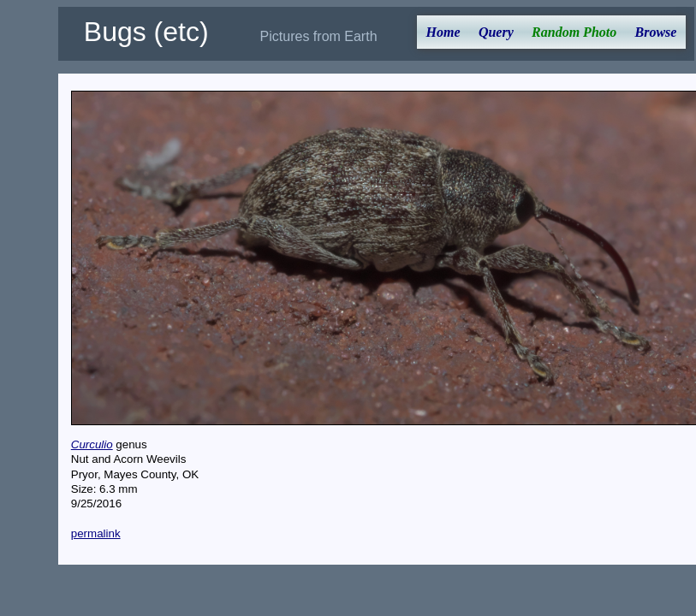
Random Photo (574, 32)
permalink (96, 533)
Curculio (92, 444)
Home (443, 32)
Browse (656, 32)
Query (496, 32)
